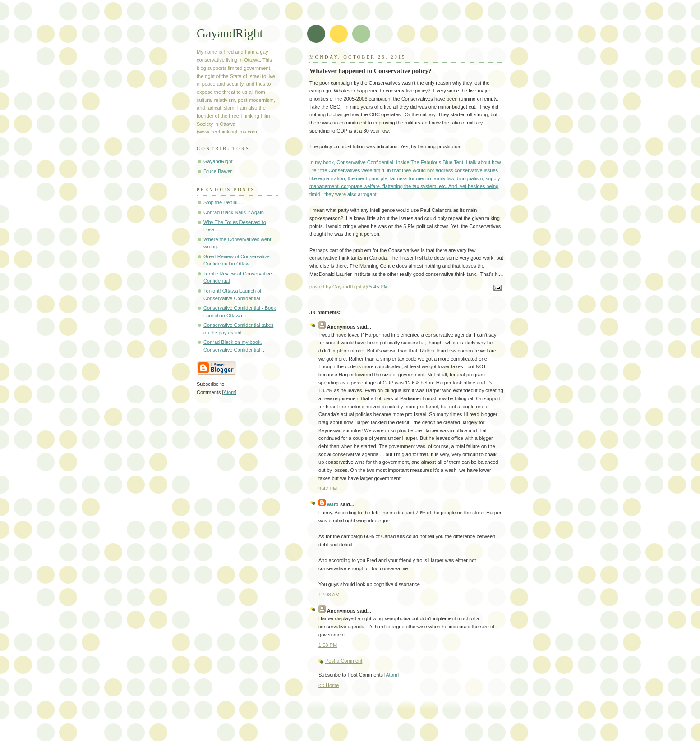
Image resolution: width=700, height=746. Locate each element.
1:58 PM (328, 645)
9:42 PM (328, 489)
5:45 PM (379, 287)
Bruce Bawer (218, 171)
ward (333, 504)
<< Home (329, 685)
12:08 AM (329, 595)
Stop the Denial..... (224, 202)
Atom (391, 675)
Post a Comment (344, 661)
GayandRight (230, 33)
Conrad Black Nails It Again (234, 212)
